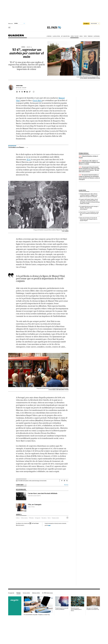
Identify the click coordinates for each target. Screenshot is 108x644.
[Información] (31, 47)
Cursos (19, 593)
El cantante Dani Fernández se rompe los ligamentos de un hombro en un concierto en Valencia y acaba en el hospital (89, 177)
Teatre (85, 36)
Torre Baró (37, 100)
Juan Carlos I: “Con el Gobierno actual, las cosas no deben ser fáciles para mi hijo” (89, 213)
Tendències (90, 36)
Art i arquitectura (65, 36)
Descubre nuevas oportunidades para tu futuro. (76, 609)
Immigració (38, 518)
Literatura (49, 36)
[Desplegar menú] (9, 28)
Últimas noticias (84, 153)
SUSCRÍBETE (86, 24)
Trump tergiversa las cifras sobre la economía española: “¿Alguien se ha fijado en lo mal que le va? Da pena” (89, 195)
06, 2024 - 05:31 (21, 88)
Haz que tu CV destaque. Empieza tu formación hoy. (93, 609)
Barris (49, 518)
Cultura (18, 518)
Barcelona (44, 518)
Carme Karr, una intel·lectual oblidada (43, 494)
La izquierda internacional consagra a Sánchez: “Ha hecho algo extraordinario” (89, 208)
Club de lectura (56, 36)
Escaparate (11, 593)
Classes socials (55, 518)
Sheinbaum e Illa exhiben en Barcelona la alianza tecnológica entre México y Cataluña (89, 162)
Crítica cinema (24, 518)
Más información (20, 525)
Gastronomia (97, 36)
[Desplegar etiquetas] (67, 518)
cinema (23, 47)
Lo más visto (82, 190)
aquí (49, 525)
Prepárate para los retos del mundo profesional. (62, 609)
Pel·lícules (31, 518)
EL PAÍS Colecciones (47, 593)
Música (81, 36)
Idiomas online (36, 593)
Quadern (16, 36)
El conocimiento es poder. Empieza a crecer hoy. (37, 615)
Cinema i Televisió (75, 36)
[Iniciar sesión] (95, 24)
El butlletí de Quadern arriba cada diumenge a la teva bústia (32, 481)
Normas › (66, 485)
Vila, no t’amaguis (35, 505)
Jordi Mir (19, 86)
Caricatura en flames (18, 147)
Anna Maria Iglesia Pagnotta (34, 496)
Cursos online (26, 593)
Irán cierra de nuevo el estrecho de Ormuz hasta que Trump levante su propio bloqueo (89, 219)
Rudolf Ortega (31, 507)
